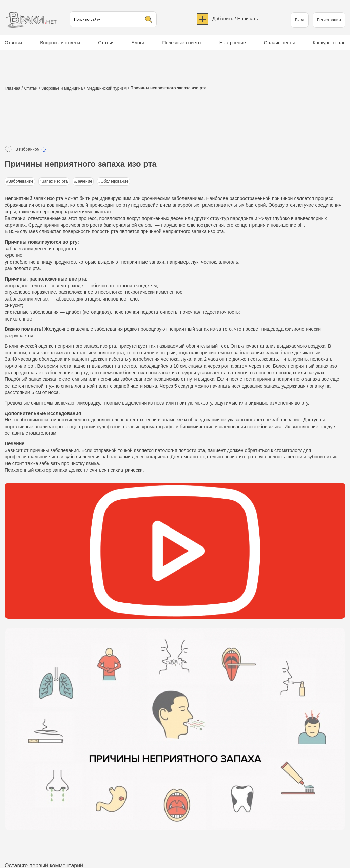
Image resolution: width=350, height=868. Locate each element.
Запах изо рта (55, 181)
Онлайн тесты (279, 43)
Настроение (233, 43)
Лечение (84, 181)
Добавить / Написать (235, 19)
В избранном (31, 150)
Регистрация (329, 20)
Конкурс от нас (329, 43)
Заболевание (21, 181)
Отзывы (13, 43)
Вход (300, 20)
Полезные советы (182, 43)
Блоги (138, 43)
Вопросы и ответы (60, 43)
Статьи (106, 43)
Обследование (115, 181)
